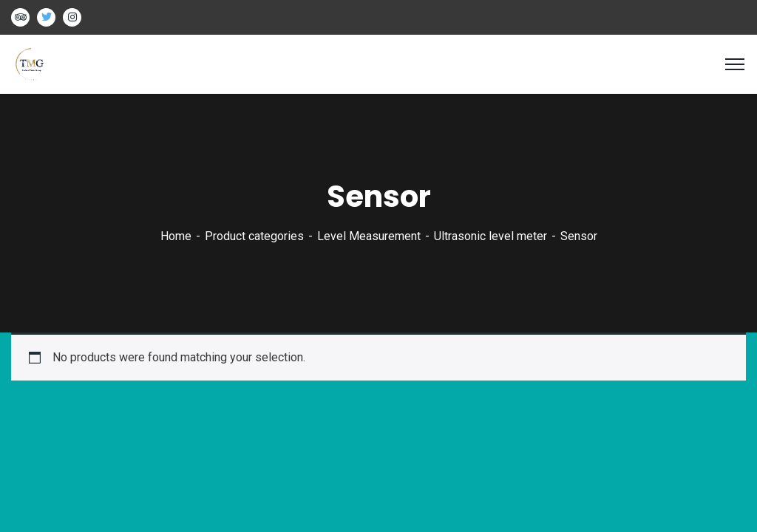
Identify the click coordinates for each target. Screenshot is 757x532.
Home (176, 236)
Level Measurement (369, 236)
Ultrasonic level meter (490, 236)
